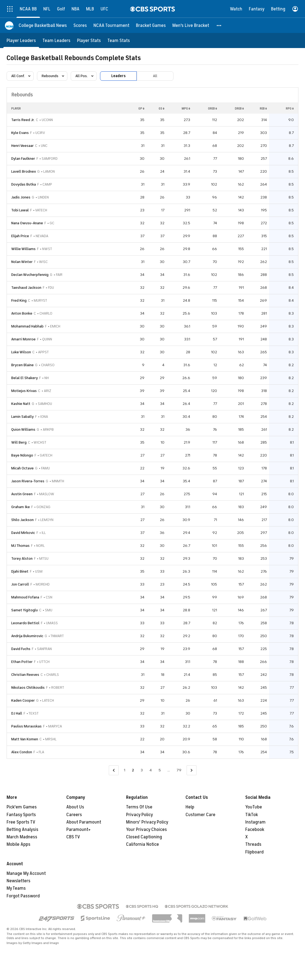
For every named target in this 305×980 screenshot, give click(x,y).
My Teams (16, 888)
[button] (219, 25)
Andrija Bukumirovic (27, 636)
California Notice (142, 844)
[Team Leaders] (56, 40)
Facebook (255, 830)
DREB (239, 108)
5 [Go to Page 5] (160, 770)
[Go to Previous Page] (114, 770)
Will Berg (19, 442)
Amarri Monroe (23, 339)
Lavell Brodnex (24, 171)
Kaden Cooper (23, 700)
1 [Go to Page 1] (125, 770)
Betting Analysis (22, 830)
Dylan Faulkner (23, 159)
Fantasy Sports (21, 815)
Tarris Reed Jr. (23, 120)
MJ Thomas (20, 546)
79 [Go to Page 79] (179, 770)
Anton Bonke (22, 313)
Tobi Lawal (20, 210)
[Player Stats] (89, 40)
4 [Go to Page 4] (151, 770)
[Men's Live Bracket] (191, 25)
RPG (290, 108)
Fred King (19, 300)
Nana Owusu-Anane (27, 223)
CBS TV (73, 837)
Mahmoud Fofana (25, 597)
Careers (74, 815)
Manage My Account (26, 873)
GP (141, 108)
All (155, 76)
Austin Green (22, 494)
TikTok (252, 815)
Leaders (118, 76)
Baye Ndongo (22, 455)
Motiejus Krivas (24, 391)
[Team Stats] (119, 40)
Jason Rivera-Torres (28, 481)
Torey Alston (22, 558)
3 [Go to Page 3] (142, 770)
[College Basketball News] (43, 25)
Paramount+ (79, 830)
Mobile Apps (18, 844)
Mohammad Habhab (27, 326)
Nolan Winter (22, 262)
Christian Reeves (25, 675)
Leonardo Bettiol (25, 623)
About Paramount (84, 822)
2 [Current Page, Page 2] (133, 770)
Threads (253, 844)
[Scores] (80, 25)
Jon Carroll (20, 584)
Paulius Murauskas (26, 726)
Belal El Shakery (25, 378)
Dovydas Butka (24, 184)
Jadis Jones (21, 197)
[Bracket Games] (151, 25)
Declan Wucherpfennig (30, 275)
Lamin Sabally (22, 417)
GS (162, 108)
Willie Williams (23, 249)
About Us (75, 807)
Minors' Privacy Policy (147, 822)
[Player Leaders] (21, 40)
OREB (213, 108)
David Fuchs (21, 649)
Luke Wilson (21, 352)
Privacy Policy (139, 815)
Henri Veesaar (22, 146)
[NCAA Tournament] (111, 25)
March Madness (22, 837)
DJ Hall (17, 713)
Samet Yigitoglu (25, 610)
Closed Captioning (144, 837)
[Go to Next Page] (192, 770)
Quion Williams (23, 429)
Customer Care (200, 815)
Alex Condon (22, 752)
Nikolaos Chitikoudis (28, 688)
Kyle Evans (20, 133)
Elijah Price (20, 236)
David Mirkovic (23, 533)
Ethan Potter (22, 662)
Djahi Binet (20, 571)
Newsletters (18, 881)
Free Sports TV (21, 822)
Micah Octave (22, 468)
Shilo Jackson (22, 520)
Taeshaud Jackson (26, 288)
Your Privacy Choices (146, 830)
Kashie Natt (21, 404)
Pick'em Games (22, 807)
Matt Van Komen (25, 739)
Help (190, 807)
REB (263, 108)
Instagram (255, 822)
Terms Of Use (139, 807)
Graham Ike (21, 507)
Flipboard (254, 852)
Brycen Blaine (22, 365)
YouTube (254, 807)
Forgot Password (23, 896)
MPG (186, 108)
